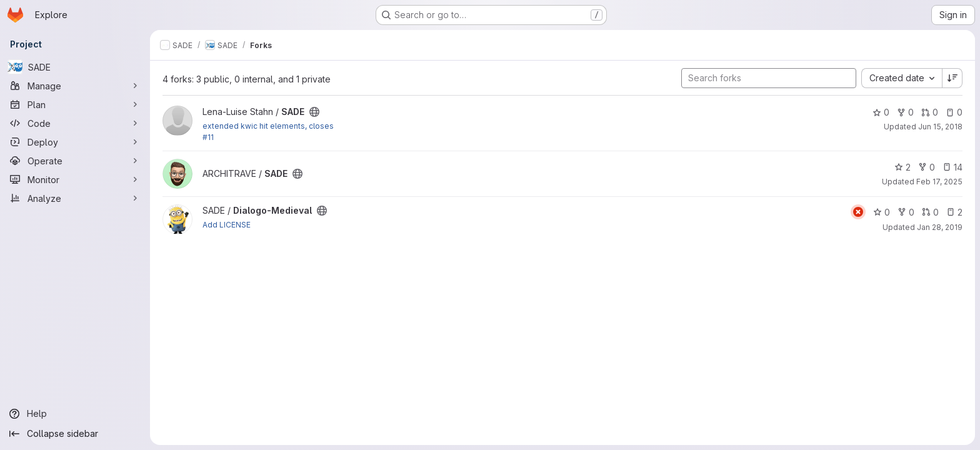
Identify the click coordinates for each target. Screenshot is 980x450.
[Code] (75, 123)
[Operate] (75, 161)
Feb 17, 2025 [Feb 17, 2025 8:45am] (939, 182)
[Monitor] (75, 179)
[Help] (75, 414)
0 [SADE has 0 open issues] (954, 112)
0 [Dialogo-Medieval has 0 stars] (882, 212)
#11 (208, 137)
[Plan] (75, 104)
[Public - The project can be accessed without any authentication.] (314, 112)
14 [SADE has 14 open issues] (952, 167)
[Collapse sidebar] (75, 434)
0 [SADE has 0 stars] (881, 112)
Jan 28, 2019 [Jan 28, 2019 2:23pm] (940, 227)
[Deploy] (75, 142)
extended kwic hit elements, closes (268, 126)
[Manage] (75, 86)
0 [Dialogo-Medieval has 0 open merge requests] (930, 212)
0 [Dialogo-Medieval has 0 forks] (906, 212)
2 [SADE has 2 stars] (902, 167)
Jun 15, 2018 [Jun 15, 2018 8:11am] (940, 127)
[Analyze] (75, 198)
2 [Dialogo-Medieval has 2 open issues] (954, 212)
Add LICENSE (227, 225)
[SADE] (75, 67)
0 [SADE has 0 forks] (905, 112)
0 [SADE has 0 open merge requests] (930, 112)
